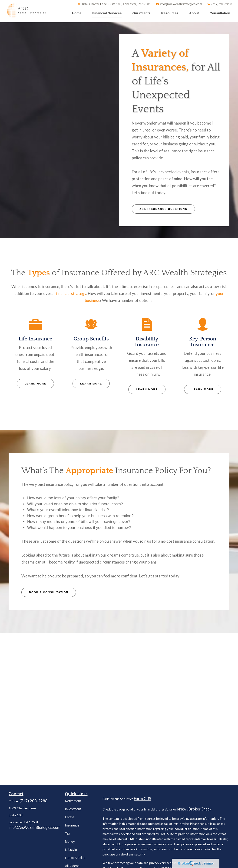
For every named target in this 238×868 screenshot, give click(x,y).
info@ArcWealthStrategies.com (179, 4)
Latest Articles (75, 858)
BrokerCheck (200, 809)
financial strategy (71, 293)
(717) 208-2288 (219, 4)
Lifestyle (71, 850)
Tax (68, 833)
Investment (73, 809)
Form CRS (142, 799)
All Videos (72, 866)
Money (70, 842)
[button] (77, 13)
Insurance (72, 825)
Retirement (73, 801)
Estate (70, 817)
